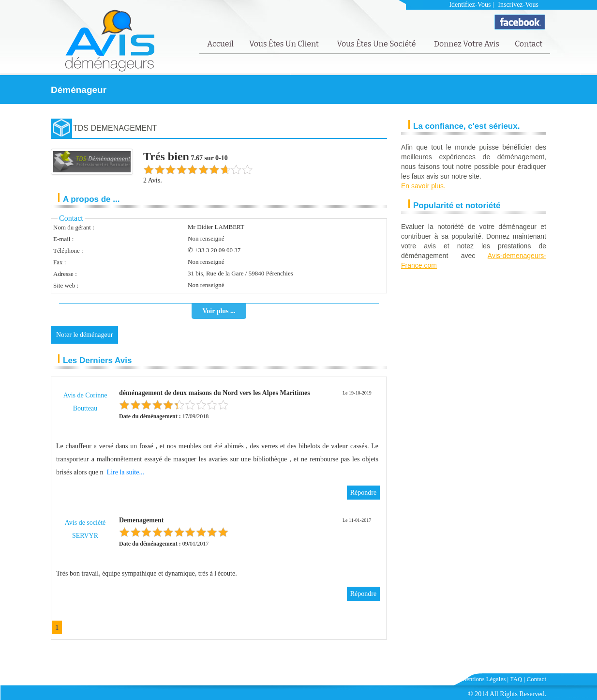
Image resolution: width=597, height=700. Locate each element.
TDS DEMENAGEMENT (115, 128)
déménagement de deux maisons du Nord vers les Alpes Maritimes (215, 393)
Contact (529, 44)
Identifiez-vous (470, 5)
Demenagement (142, 520)
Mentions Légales (484, 679)
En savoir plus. (423, 186)
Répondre (363, 493)
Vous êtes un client (285, 44)
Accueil (220, 44)
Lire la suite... (126, 472)
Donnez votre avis (467, 44)
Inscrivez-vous (518, 5)
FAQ (516, 679)
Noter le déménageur (84, 335)
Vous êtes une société (377, 44)
